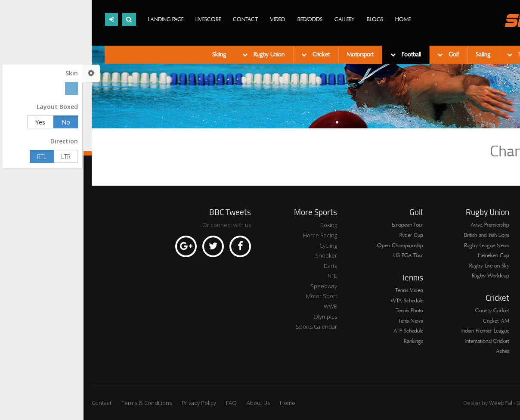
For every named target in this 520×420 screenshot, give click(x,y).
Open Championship (317, 246)
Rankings (330, 341)
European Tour (324, 225)
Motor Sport (238, 296)
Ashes (419, 351)
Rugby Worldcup (407, 276)
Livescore (125, 19)
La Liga (504, 337)
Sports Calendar (233, 327)
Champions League (491, 327)
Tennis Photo (326, 311)
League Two (499, 266)
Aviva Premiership (406, 225)
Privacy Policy (115, 403)
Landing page (82, 19)
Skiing (136, 55)
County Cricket (409, 311)
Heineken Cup (410, 255)
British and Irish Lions (403, 235)
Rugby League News (403, 246)
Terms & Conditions (63, 403)
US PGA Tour (325, 255)
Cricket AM (413, 321)
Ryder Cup (328, 235)
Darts (247, 266)
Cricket (237, 55)
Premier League (495, 246)
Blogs (291, 19)
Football (327, 55)
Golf (369, 55)
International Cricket (404, 341)
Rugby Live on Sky (406, 266)
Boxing (245, 225)
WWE (247, 306)
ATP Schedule (325, 331)
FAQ (148, 403)
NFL (249, 276)
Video (194, 19)
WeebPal (418, 403)
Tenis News (327, 321)
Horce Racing (237, 235)
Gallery (261, 19)
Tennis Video (326, 290)
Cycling (245, 246)
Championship (496, 347)
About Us (175, 403)
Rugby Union (185, 55)
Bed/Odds (226, 19)
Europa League (496, 296)
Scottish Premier (494, 255)
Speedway (240, 286)
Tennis (441, 55)
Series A (503, 225)
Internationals (498, 306)
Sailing (399, 55)
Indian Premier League (402, 331)
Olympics (242, 317)
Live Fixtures (499, 276)
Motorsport (277, 55)
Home (319, 19)
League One (498, 286)
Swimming (478, 55)
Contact (162, 19)
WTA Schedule (323, 301)
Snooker (243, 255)
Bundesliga (500, 317)
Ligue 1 (505, 235)
